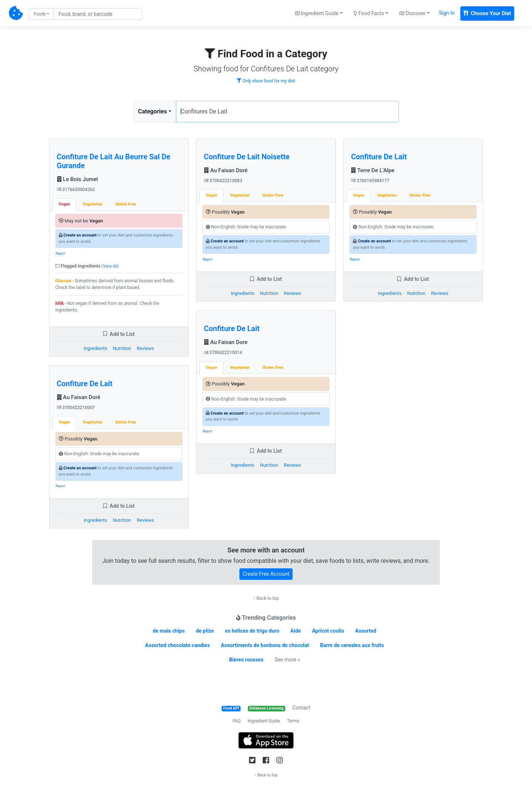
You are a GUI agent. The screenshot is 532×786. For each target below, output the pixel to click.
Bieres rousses (246, 660)
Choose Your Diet (487, 13)
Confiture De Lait (85, 384)
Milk (60, 303)
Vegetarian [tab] (93, 204)
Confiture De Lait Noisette (247, 157)
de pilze (205, 631)
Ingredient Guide (264, 721)
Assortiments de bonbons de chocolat (265, 645)
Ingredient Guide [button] (317, 13)
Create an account (80, 235)
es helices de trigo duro (252, 631)
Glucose (64, 281)
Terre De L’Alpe (373, 170)
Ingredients (95, 348)
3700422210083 (223, 181)
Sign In (447, 13)
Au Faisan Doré (79, 397)
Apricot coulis (328, 631)
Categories (153, 111)
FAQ (237, 721)
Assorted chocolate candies (178, 645)
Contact (301, 708)
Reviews (145, 348)
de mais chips (169, 631)
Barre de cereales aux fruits (352, 645)
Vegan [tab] (64, 204)
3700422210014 (223, 353)
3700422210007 (76, 408)
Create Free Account (266, 574)
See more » (287, 660)
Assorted (366, 631)
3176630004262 (76, 190)
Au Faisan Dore (226, 342)
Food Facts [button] (369, 13)
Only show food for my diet (266, 81)
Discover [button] (412, 13)
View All (110, 266)
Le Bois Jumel (78, 179)
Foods (40, 14)
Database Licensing (266, 708)
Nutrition (122, 348)
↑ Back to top (266, 598)
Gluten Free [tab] (125, 204)
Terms (293, 721)
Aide (296, 631)
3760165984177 (370, 181)
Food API (231, 708)
